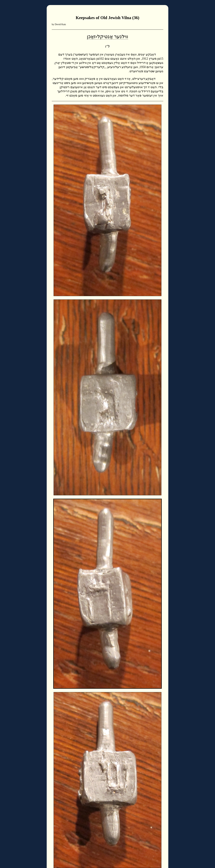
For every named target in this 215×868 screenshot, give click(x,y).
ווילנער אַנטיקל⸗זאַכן (107, 37)
